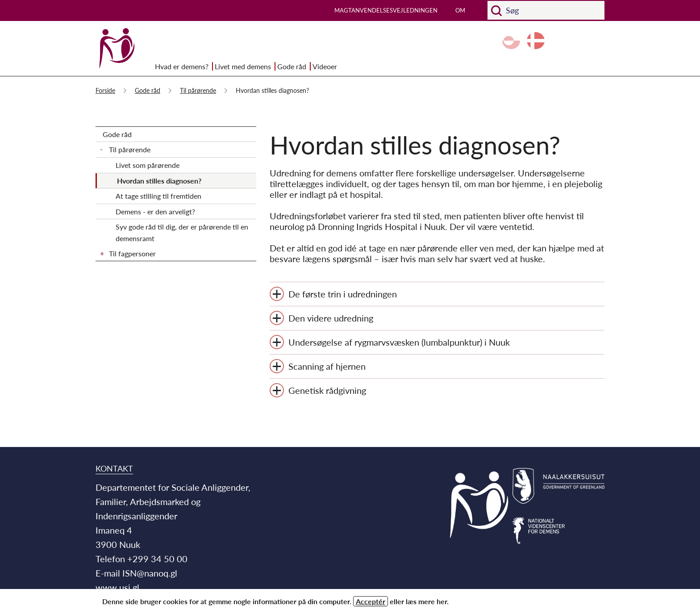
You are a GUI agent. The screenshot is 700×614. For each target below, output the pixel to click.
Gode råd (292, 66)
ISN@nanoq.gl (150, 573)
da (536, 41)
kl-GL (511, 41)
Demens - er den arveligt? (155, 211)
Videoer (325, 66)
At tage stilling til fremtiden (158, 196)
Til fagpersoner (132, 253)
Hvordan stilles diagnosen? (159, 181)
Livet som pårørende (148, 165)
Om (460, 10)
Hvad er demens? (182, 66)
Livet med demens (243, 66)
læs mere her (426, 601)
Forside (105, 90)
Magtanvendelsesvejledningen (386, 10)
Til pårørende (198, 90)
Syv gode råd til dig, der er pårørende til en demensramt (182, 232)
